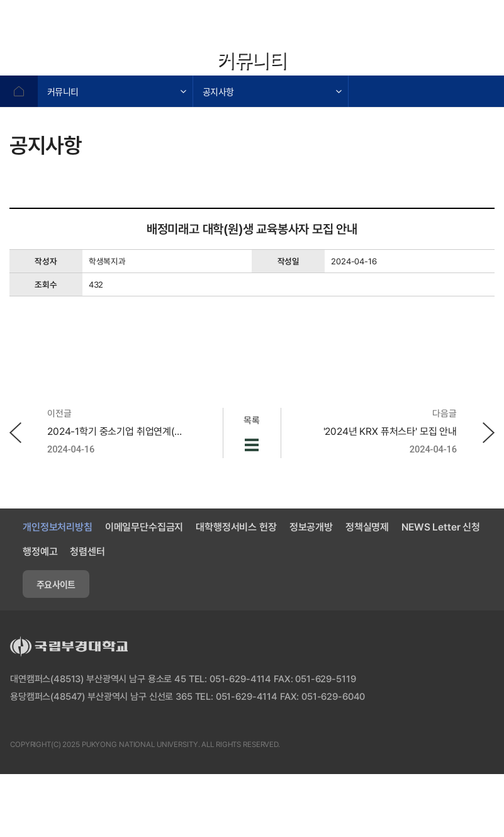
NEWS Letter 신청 (441, 527)
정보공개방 (311, 527)
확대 (425, 63)
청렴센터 (87, 552)
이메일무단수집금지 (144, 527)
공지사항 (218, 91)
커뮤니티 (63, 91)
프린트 (488, 63)
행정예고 (40, 552)
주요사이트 (56, 584)
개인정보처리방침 (58, 527)
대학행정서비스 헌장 (236, 527)
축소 (457, 63)
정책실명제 (367, 527)
